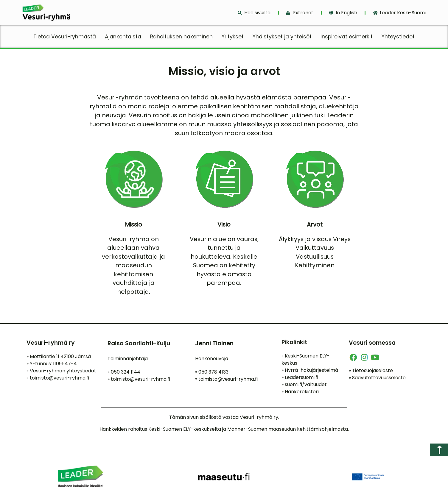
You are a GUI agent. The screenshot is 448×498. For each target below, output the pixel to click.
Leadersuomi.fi (300, 378)
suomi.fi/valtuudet (304, 386)
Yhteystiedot (398, 37)
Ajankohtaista (123, 37)
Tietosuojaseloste (371, 372)
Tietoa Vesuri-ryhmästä (65, 37)
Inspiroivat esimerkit (347, 37)
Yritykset (233, 37)
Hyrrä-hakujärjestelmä (310, 371)
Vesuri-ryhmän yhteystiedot (61, 372)
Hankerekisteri (300, 393)
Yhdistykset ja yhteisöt (282, 37)
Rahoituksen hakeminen (181, 37)
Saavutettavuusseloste (377, 379)
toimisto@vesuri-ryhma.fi (59, 379)
